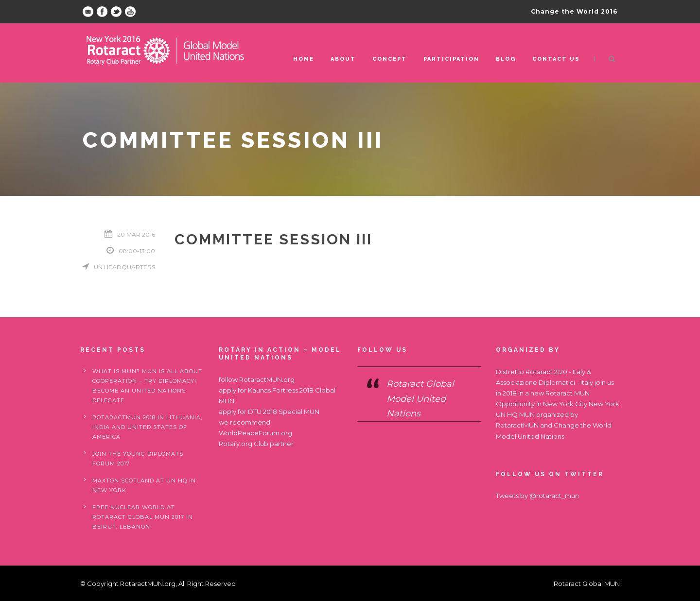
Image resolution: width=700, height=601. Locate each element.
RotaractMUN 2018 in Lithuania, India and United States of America (147, 427)
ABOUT (343, 59)
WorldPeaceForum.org (255, 433)
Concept (390, 59)
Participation (451, 59)
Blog (506, 59)
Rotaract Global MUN (587, 584)
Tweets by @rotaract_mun (537, 496)
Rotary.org (236, 444)
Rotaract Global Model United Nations (420, 399)
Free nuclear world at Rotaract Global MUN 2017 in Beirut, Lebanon (143, 517)
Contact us (556, 59)
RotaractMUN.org (267, 379)
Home (304, 59)
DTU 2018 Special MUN (284, 412)
